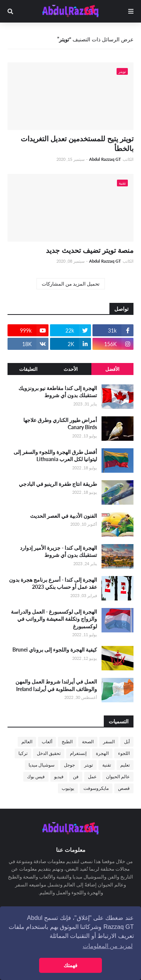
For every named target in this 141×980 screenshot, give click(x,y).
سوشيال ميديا (42, 765)
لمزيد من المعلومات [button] (108, 946)
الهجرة (102, 753)
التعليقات (28, 369)
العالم (27, 742)
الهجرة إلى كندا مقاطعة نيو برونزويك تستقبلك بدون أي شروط (58, 392)
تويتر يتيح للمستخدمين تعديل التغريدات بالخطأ (77, 144)
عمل (92, 777)
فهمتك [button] (70, 965)
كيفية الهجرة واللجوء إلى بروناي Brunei (55, 650)
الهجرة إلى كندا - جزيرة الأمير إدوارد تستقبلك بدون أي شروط (58, 551)
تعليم (125, 765)
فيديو (59, 777)
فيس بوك (36, 777)
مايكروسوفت (96, 788)
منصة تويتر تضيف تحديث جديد (90, 250)
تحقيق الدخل (49, 753)
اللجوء (124, 753)
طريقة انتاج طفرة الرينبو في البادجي (58, 484)
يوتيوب (68, 788)
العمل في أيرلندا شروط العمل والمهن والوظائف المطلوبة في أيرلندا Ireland (56, 685)
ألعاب (47, 742)
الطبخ (67, 742)
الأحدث (71, 369)
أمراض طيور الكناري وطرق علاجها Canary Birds (60, 424)
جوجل (69, 765)
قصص (124, 788)
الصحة (88, 742)
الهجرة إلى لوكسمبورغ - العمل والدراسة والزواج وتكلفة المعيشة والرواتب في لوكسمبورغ (54, 619)
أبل (127, 742)
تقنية (107, 765)
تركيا (23, 753)
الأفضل (112, 369)
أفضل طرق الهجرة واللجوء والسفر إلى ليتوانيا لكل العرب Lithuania (55, 456)
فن (76, 777)
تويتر (89, 765)
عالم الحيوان (118, 777)
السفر (109, 742)
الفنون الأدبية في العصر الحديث (64, 516)
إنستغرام (78, 753)
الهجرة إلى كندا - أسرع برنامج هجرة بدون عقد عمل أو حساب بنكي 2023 (53, 583)
